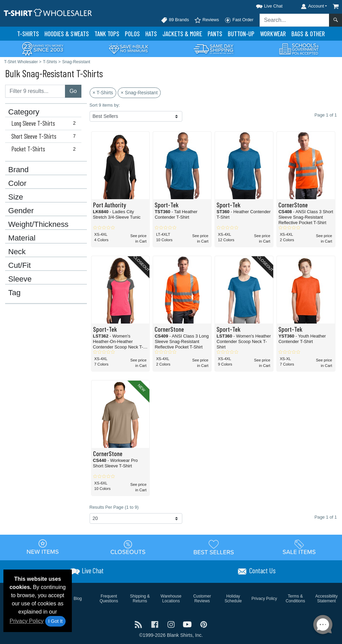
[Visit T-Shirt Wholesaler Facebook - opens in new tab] (156, 624)
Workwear (273, 34)
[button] (263, 5)
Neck (17, 252)
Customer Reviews (202, 599)
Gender (21, 211)
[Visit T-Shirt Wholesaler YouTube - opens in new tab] (188, 624)
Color (17, 183)
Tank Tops (107, 34)
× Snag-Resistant (139, 93)
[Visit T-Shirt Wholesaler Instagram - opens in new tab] (172, 624)
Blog (78, 599)
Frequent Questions (109, 599)
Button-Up (241, 34)
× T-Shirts (103, 93)
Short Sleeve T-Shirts (45, 136)
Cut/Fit (19, 265)
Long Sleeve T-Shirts (45, 123)
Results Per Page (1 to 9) (114, 507)
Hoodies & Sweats (67, 34)
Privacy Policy (27, 621)
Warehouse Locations (171, 599)
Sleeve (20, 279)
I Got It (55, 621)
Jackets (182, 34)
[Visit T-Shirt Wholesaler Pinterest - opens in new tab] (204, 624)
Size (16, 197)
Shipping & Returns (140, 599)
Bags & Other (308, 34)
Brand (18, 170)
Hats (151, 34)
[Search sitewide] (294, 20)
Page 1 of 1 (326, 517)
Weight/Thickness (38, 224)
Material (22, 238)
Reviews (207, 20)
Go (73, 91)
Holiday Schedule (233, 599)
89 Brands (175, 20)
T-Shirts (28, 34)
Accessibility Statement (326, 599)
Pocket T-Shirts (45, 149)
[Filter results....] (35, 91)
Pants (215, 34)
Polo (132, 34)
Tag (14, 293)
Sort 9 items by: (105, 105)
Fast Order (239, 20)
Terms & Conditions (295, 599)
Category (24, 112)
